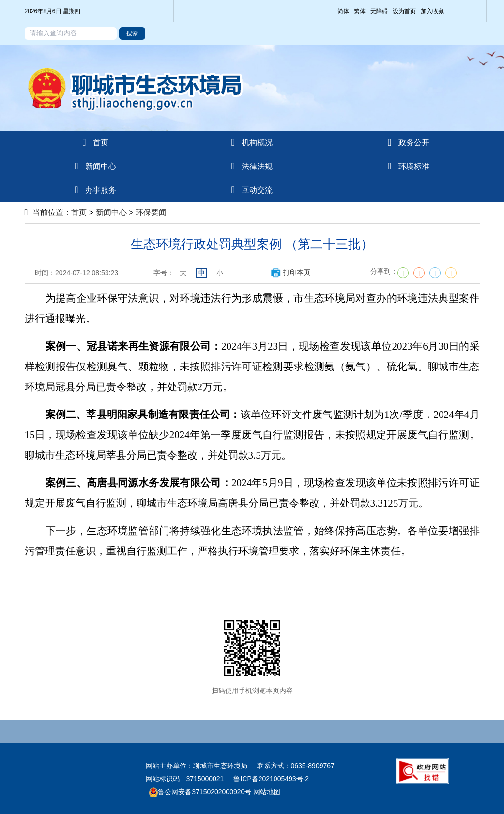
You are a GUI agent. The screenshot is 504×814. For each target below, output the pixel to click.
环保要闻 (151, 212)
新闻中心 (111, 212)
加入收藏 (432, 11)
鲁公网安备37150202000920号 (200, 792)
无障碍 (379, 11)
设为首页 (404, 11)
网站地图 (266, 792)
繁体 (360, 11)
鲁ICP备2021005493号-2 (271, 779)
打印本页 (290, 272)
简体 (343, 11)
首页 (79, 212)
